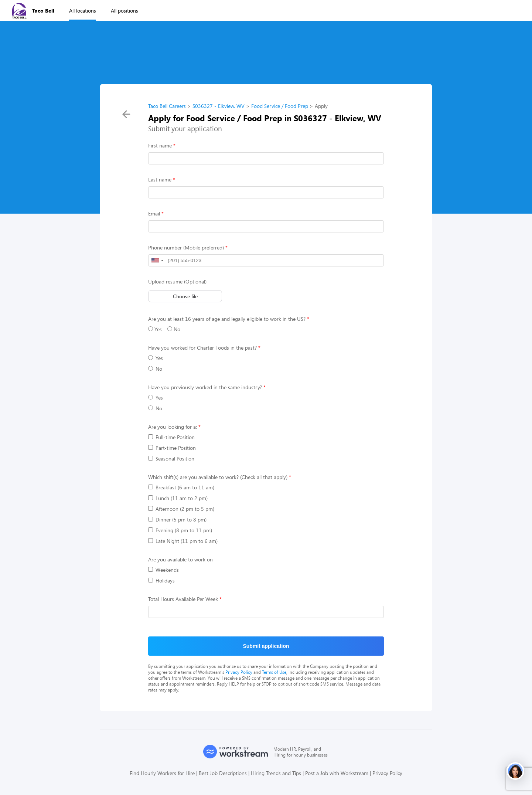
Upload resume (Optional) (177, 281)
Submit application (266, 646)
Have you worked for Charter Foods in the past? (202, 348)
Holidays (161, 580)
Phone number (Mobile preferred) (186, 247)
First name (160, 145)
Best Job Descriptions (223, 773)
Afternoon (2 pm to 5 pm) (181, 509)
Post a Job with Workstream (337, 773)
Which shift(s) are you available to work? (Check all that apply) (218, 477)
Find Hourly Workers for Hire (162, 773)
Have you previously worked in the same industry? (205, 387)
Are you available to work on (180, 559)
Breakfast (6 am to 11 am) (181, 487)
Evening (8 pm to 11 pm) (180, 530)
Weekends (163, 570)
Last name (160, 179)
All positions (125, 11)
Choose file (185, 296)
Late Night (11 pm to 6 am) (183, 541)
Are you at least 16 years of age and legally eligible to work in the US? (227, 319)
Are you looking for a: (173, 427)
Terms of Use (274, 672)
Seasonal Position (171, 458)
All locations (83, 11)
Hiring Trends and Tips (276, 773)
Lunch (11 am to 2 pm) (178, 498)
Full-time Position (171, 437)
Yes (155, 329)
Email (154, 213)
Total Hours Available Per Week (183, 599)
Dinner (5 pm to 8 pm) (177, 519)
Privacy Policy (239, 672)
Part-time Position (172, 448)
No (174, 329)
